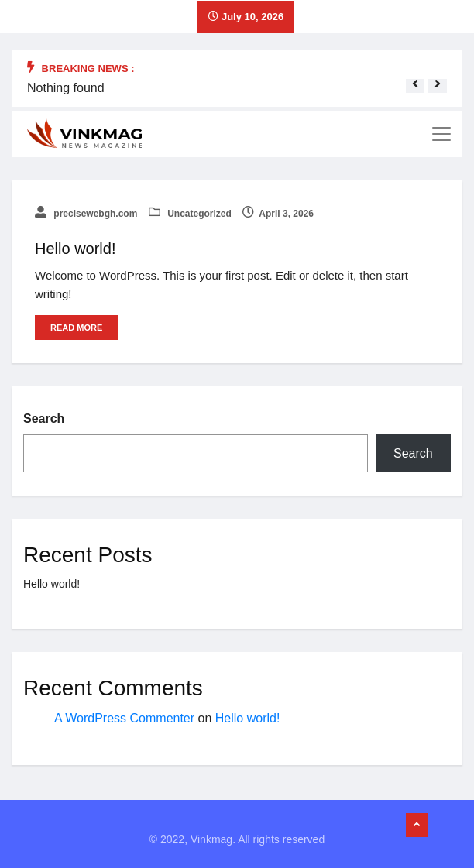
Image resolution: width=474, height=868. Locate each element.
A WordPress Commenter (124, 718)
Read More (76, 328)
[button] (415, 84)
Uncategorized (190, 214)
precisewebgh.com (86, 214)
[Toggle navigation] (441, 134)
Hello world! (75, 249)
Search (44, 419)
